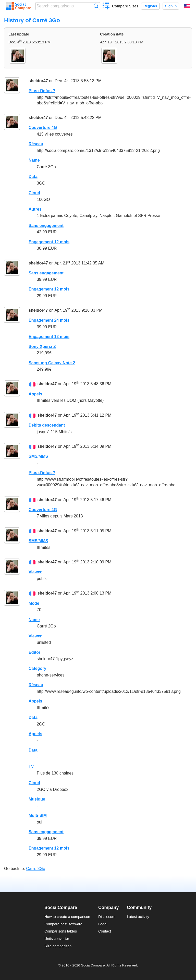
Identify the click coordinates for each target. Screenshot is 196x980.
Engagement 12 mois (49, 242)
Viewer (35, 572)
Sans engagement (46, 226)
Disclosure (107, 917)
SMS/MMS (38, 456)
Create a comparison (106, 7)
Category (37, 668)
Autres (35, 209)
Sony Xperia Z (42, 347)
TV (31, 766)
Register (150, 6)
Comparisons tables (61, 931)
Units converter (57, 939)
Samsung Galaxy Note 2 (52, 363)
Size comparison (58, 946)
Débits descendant (47, 425)
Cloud (34, 193)
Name (34, 160)
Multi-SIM (38, 815)
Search (96, 6)
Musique (37, 799)
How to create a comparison (67, 917)
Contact (105, 931)
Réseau (36, 144)
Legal (103, 924)
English (187, 6)
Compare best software (63, 924)
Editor (34, 652)
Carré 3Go (46, 20)
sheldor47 (38, 81)
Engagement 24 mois (49, 320)
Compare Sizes (125, 6)
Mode (34, 603)
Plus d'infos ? (42, 91)
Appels (35, 394)
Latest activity (138, 917)
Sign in (171, 6)
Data (33, 177)
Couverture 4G (43, 128)
